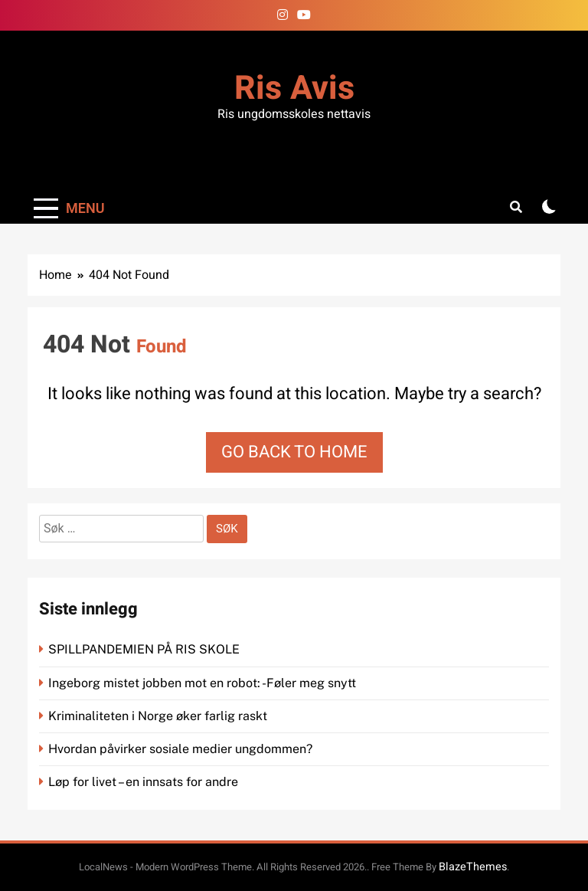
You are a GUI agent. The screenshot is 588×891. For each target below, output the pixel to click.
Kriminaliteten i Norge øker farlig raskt (159, 716)
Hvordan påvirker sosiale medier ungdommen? (180, 749)
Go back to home (294, 452)
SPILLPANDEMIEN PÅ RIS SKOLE (145, 649)
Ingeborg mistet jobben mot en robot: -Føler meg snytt (204, 683)
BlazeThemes (473, 867)
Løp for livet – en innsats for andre (143, 782)
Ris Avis (294, 88)
